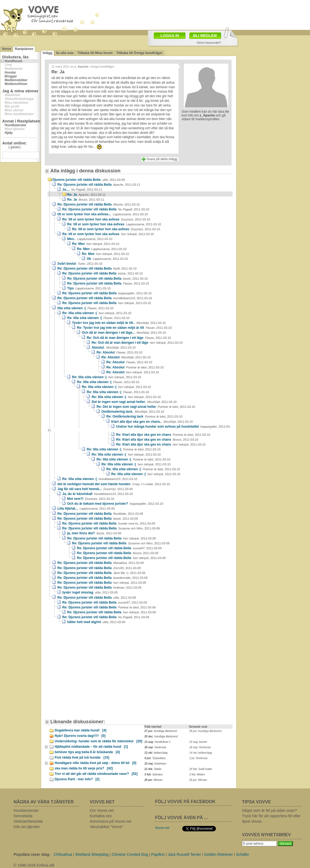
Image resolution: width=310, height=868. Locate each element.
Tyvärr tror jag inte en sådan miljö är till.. (119, 323)
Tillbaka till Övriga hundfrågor (139, 53)
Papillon (158, 854)
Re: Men (96, 244)
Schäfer (243, 854)
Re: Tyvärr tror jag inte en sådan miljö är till (124, 328)
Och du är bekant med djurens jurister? (115, 504)
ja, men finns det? (94, 533)
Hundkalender (15, 125)
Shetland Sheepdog (92, 854)
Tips (89, 288)
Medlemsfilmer (16, 84)
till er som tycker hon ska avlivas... (103, 214)
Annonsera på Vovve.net (111, 821)
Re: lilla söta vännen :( (97, 313)
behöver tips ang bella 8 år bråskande (87, 752)
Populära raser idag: (32, 854)
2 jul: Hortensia (198, 758)
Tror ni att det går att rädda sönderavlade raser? (96, 774)
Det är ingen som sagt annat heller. (134, 402)
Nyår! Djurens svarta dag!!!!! (80, 736)
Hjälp (9, 133)
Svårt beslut (80, 264)
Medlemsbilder (16, 80)
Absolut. (114, 348)
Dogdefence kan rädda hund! (80, 730)
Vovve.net (162, 828)
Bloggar (11, 76)
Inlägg (47, 53)
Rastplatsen (24, 49)
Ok (107, 259)
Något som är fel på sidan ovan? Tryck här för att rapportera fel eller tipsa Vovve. (271, 816)
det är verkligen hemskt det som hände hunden (114, 484)
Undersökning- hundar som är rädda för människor (98, 741)
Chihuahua (63, 854)
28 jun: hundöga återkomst (205, 731)
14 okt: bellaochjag (201, 753)
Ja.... (82, 190)
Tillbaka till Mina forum (95, 53)
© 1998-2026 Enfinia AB (34, 865)
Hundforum (13, 61)
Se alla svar (65, 53)
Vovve (7, 49)
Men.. (90, 239)
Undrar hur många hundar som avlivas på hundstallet (139, 428)
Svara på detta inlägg (162, 159)
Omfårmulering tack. (133, 412)
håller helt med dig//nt (96, 622)
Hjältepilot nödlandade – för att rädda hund (91, 747)
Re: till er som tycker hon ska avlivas (106, 219)
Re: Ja (86, 195)
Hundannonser (26, 810)
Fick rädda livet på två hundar (82, 757)
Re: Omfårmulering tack (144, 416)
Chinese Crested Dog (130, 854)
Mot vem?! (91, 499)
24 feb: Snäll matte (201, 769)
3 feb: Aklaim (197, 774)
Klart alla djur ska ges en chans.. (152, 422)
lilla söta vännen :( (85, 308)
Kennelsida (23, 816)
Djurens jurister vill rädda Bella (89, 180)
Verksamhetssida (28, 821)
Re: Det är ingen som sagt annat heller (146, 407)
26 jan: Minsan (198, 780)
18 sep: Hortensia (200, 747)
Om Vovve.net (102, 810)
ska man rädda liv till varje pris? (84, 768)
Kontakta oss (101, 816)
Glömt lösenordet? (209, 43)
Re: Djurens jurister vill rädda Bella (99, 185)
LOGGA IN (170, 36)
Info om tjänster (27, 827)
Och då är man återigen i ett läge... (124, 333)
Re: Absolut (119, 352)
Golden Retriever (218, 854)
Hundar (10, 72)
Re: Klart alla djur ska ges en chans (163, 435)
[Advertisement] (85, 667)
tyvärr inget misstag (90, 592)
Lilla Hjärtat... (86, 509)
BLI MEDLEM (205, 36)
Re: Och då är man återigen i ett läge (129, 338)
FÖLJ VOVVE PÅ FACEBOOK (185, 802)
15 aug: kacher (198, 742)
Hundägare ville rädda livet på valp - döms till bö (95, 763)
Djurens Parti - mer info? (77, 779)
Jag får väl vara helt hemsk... (95, 489)
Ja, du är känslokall (97, 494)
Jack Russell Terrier (184, 854)
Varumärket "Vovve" (106, 827)
